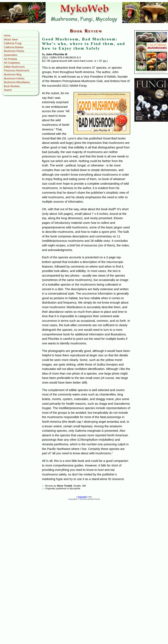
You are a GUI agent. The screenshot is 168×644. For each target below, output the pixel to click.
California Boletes (14, 47)
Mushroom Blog (13, 75)
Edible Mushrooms (14, 67)
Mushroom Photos (14, 51)
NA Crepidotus (12, 63)
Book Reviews (12, 86)
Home (7, 36)
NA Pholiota (10, 59)
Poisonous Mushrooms (17, 71)
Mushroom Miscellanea (17, 82)
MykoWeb (82, 497)
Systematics (11, 55)
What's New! (11, 40)
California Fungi (13, 43)
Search (8, 90)
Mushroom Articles (14, 79)
